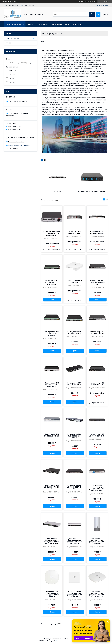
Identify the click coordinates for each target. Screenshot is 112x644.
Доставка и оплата (61, 24)
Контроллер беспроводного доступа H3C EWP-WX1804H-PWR (97, 488)
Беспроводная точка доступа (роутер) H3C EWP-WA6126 (52, 594)
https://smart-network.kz (16, 142)
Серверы (57, 191)
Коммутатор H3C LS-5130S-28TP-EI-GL (52, 487)
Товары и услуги (14, 24)
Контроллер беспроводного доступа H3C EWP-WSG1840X (74, 541)
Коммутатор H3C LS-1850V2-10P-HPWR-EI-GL (52, 385)
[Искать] (92, 14)
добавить (93, 2)
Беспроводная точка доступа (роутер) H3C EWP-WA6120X (97, 541)
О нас (30, 24)
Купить (52, 300)
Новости (77, 24)
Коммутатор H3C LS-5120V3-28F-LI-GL (97, 282)
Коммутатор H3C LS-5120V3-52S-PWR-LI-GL (52, 282)
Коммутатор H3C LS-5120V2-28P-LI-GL (52, 436)
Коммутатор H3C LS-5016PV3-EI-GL (97, 384)
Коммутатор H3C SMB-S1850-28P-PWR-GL (74, 436)
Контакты (43, 24)
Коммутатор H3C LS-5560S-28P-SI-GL (97, 435)
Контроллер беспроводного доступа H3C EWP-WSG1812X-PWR (52, 541)
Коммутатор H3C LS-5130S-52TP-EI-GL (74, 487)
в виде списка (107, 200)
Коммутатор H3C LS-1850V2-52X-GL (75, 333)
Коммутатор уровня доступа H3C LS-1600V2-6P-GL (52, 233)
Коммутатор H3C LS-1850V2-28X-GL (97, 333)
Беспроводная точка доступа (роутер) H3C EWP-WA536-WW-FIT (97, 594)
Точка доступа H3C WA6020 (75, 281)
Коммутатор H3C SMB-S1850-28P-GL (75, 384)
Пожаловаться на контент (65, 641)
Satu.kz (66, 639)
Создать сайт (5, 2)
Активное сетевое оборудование (92, 191)
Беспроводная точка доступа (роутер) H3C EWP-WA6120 (75, 594)
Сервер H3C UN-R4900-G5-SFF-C (74, 232)
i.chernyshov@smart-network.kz (19, 145)
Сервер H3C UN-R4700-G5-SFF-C (97, 232)
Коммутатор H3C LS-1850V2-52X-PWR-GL (52, 334)
